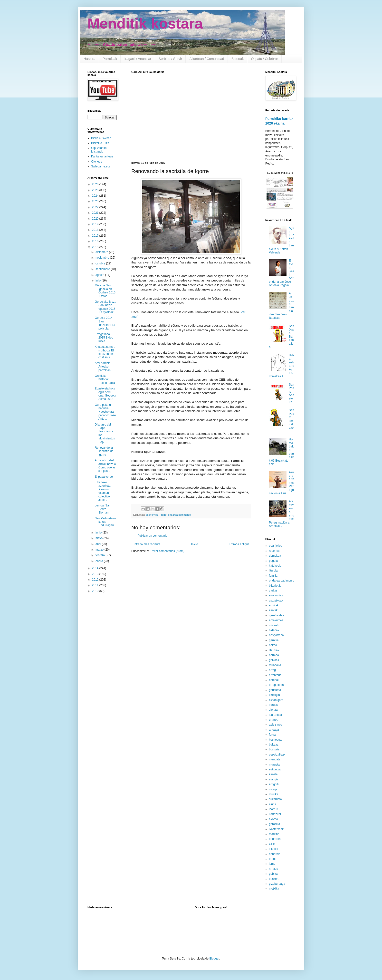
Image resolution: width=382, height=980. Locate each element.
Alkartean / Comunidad (207, 59)
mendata (275, 759)
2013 (96, 574)
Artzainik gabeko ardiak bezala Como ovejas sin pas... (106, 466)
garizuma (275, 690)
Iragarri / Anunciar (138, 59)
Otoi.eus (97, 162)
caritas (273, 591)
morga (273, 789)
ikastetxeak (276, 829)
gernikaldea (277, 615)
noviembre (103, 258)
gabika (273, 874)
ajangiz (274, 779)
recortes (274, 551)
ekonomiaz (152, 515)
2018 (96, 230)
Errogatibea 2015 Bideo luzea (104, 338)
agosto (100, 275)
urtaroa (274, 720)
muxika (274, 794)
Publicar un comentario (152, 536)
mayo (100, 538)
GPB (272, 844)
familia (273, 576)
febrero (100, 555)
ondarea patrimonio (179, 515)
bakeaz (274, 745)
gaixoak (274, 660)
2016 (96, 241)
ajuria (272, 804)
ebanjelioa (276, 546)
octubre (101, 263)
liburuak (274, 650)
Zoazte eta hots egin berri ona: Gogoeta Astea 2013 (105, 394)
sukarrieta (275, 799)
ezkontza (275, 769)
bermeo (274, 655)
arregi (273, 670)
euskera (274, 879)
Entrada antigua (239, 544)
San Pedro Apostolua (291, 393)
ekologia (274, 695)
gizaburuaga (277, 884)
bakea (273, 645)
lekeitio (273, 849)
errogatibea (276, 685)
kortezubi (275, 814)
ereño (273, 859)
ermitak (274, 605)
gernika (274, 640)
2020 (96, 219)
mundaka (275, 665)
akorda (273, 819)
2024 (96, 196)
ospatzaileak (277, 755)
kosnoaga (275, 740)
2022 (96, 207)
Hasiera (89, 59)
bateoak (274, 680)
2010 (96, 591)
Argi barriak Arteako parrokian (103, 367)
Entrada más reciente (146, 544)
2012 (96, 580)
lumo (272, 864)
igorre (163, 515)
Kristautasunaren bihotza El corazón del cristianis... (105, 352)
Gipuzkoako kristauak (99, 150)
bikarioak (275, 586)
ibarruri (273, 809)
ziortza (273, 710)
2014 (96, 568)
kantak (273, 610)
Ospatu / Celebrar (264, 59)
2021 (96, 213)
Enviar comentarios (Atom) (167, 551)
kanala (273, 774)
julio (99, 281)
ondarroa (275, 839)
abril (99, 544)
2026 (96, 184)
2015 (96, 247)
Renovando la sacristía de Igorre (104, 451)
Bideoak (238, 59)
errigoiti (274, 784)
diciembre (102, 252)
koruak (273, 705)
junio (99, 533)
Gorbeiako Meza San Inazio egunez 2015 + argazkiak (105, 307)
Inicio (195, 544)
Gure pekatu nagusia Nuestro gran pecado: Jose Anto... (105, 412)
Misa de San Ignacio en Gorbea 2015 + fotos (105, 291)
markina (274, 834)
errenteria (275, 675)
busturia (274, 749)
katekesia (275, 566)
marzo (100, 550)
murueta (274, 765)
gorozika (274, 824)
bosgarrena (276, 635)
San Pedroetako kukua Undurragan (105, 522)
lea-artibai (275, 715)
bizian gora (276, 700)
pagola (273, 561)
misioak (274, 625)
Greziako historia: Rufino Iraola (105, 379)
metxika (274, 889)
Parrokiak (110, 59)
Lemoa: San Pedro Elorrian (103, 509)
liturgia (273, 571)
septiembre (103, 269)
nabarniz (275, 854)
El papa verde (104, 477)
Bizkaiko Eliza (100, 143)
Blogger (214, 959)
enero (100, 561)
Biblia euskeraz (101, 138)
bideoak (274, 630)
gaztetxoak (276, 601)
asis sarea (276, 725)
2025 (96, 190)
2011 (96, 585)
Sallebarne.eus (101, 166)
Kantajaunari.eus (102, 156)
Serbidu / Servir (170, 59)
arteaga (274, 730)
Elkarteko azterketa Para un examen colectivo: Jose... (103, 491)
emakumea (276, 620)
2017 (96, 236)
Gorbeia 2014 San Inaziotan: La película (105, 323)
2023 (96, 201)
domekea (275, 556)
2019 (96, 224)
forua (272, 735)
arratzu (273, 869)
